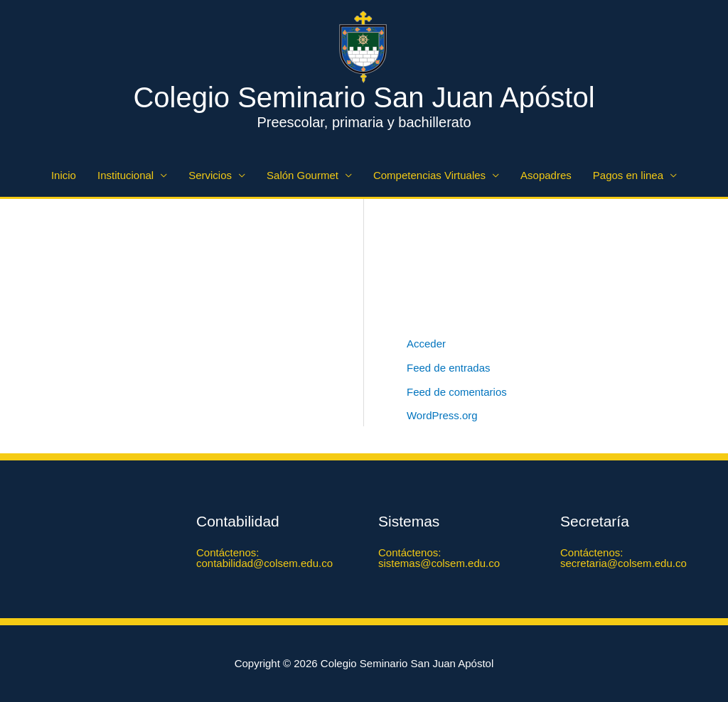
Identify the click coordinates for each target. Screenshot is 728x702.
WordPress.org (442, 415)
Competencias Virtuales (429, 175)
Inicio (64, 175)
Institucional (125, 175)
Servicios (210, 175)
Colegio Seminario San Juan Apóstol (364, 97)
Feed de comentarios (457, 392)
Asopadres (546, 175)
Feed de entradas (449, 368)
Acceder (426, 344)
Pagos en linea (628, 175)
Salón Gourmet (303, 175)
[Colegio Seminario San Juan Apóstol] (364, 46)
